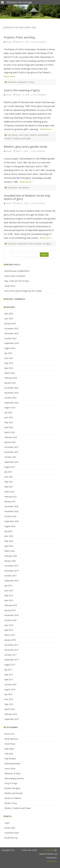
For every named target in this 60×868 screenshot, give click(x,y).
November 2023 (12, 333)
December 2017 (11, 645)
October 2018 (10, 620)
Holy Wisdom (24, 188)
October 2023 (10, 338)
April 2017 (9, 680)
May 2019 (9, 596)
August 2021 (10, 467)
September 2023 (12, 343)
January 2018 (10, 640)
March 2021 (10, 492)
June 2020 (9, 536)
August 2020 (10, 526)
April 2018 (9, 630)
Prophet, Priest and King (19, 37)
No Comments (40, 42)
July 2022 (8, 412)
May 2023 (9, 363)
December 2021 (11, 447)
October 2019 (10, 576)
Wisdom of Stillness (13, 798)
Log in (7, 823)
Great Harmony (11, 739)
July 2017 (8, 670)
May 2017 (9, 675)
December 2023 (11, 328)
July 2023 (8, 353)
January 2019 (10, 610)
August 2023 (10, 348)
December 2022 (11, 388)
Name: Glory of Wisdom (15, 276)
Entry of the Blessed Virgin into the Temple (23, 291)
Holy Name (12, 82)
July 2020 (8, 531)
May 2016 (9, 704)
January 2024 (10, 323)
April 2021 (9, 487)
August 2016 (10, 689)
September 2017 (12, 660)
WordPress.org (11, 838)
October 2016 (10, 684)
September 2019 (12, 581)
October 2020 (10, 516)
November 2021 (12, 452)
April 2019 (9, 600)
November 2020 (12, 511)
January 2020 (10, 561)
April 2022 (9, 427)
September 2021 (12, 462)
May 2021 (9, 482)
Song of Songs (11, 783)
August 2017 (10, 665)
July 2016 (8, 694)
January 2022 (10, 442)
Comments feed (12, 833)
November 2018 (12, 615)
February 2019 (11, 605)
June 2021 (9, 477)
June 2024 (9, 319)
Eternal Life (9, 734)
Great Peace (10, 286)
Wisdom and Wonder (39, 135)
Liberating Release (12, 764)
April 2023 (9, 368)
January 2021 (10, 501)
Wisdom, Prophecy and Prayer (18, 138)
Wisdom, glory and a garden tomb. (26, 147)
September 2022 (12, 403)
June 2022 (9, 417)
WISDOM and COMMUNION (17, 271)
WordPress (52, 861)
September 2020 (12, 521)
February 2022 (11, 437)
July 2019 (8, 586)
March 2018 (10, 635)
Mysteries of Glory (26, 82)
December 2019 (11, 566)
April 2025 (9, 314)
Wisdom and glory (43, 244)
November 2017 (12, 650)
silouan (9, 42)
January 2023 (10, 383)
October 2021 (10, 457)
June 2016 (9, 699)
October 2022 (10, 398)
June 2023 (9, 358)
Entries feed (10, 828)
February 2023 (11, 378)
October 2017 (10, 655)
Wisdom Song (10, 803)
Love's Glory (24, 135)
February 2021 (11, 497)
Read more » (10, 76)
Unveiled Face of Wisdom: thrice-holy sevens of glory (27, 197)
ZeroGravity (49, 850)
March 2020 (10, 551)
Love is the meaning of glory (22, 90)
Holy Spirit (9, 754)
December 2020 (11, 506)
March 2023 (10, 373)
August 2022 (10, 407)
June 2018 (9, 625)
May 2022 (9, 422)
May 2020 (9, 541)
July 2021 (8, 472)
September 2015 (12, 719)
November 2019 (12, 571)
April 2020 (9, 546)
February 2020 (11, 556)
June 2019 (9, 591)
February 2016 (11, 714)
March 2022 (10, 432)
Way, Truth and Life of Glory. (17, 281)
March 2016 (10, 709)
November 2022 (12, 393)
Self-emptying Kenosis (14, 778)
